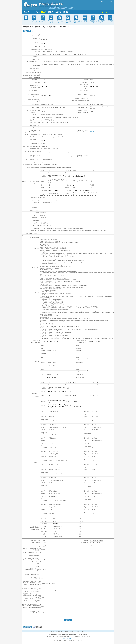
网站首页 (26, 12)
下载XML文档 (28, 31)
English (111, 12)
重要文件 (51, 12)
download (44, 574)
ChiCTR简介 (35, 12)
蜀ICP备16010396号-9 (68, 638)
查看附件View (93, 131)
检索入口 (43, 12)
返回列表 (68, 620)
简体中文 (105, 12)
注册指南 (58, 12)
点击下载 (44, 570)
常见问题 (65, 12)
